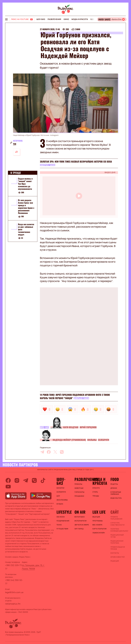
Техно (59, 525)
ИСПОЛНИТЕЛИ (80, 521)
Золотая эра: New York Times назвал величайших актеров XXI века (76, 162)
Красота (96, 488)
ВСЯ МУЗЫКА (80, 517)
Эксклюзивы (62, 500)
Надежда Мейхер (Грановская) (69, 440)
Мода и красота (80, 19)
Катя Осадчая (71, 427)
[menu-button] (6, 19)
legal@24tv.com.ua (14, 592)
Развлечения (54, 19)
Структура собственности (117, 524)
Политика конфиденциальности (118, 530)
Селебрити (104, 440)
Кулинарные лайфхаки (116, 493)
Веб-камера (97, 525)
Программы (98, 521)
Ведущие (96, 517)
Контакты (115, 553)
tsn (15, 144)
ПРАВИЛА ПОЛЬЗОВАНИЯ (116, 518)
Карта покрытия (100, 529)
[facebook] (49, 452)
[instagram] (17, 480)
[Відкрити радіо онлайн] (112, 19)
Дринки (114, 488)
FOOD (115, 479)
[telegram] (42, 452)
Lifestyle (64, 512)
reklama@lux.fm (13, 604)
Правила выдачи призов (118, 548)
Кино (66, 19)
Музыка (60, 504)
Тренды (96, 496)
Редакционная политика (117, 542)
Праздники (79, 496)
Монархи (60, 488)
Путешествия (62, 529)
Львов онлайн (99, 533)
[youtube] (8, 487)
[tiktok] (43, 480)
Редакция (115, 561)
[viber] (62, 452)
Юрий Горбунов (88, 427)
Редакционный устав (117, 536)
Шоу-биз (41, 19)
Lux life (99, 512)
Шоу (58, 496)
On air (80, 512)
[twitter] (55, 452)
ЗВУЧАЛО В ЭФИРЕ (82, 525)
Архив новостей (117, 557)
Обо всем (61, 517)
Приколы (78, 484)
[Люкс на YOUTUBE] (22, 19)
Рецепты (114, 484)
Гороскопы (79, 492)
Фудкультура (116, 498)
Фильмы (92, 440)
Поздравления (63, 521)
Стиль (95, 492)
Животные (79, 488)
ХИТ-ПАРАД (79, 529)
